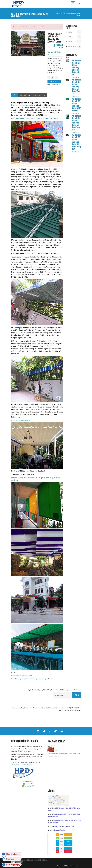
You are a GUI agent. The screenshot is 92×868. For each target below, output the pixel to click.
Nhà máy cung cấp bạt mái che (23, 105)
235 (68, 838)
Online (62, 835)
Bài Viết (73, 866)
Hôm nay (62, 838)
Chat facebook (12, 854)
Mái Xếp (70, 32)
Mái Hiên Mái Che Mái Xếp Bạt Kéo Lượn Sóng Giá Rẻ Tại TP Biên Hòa (76, 105)
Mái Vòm (70, 42)
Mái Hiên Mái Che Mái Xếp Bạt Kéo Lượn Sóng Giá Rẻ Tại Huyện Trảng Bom (76, 123)
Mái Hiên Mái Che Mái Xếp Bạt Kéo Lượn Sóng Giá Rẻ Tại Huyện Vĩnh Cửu (76, 87)
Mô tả (15, 95)
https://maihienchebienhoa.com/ (21, 420)
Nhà (57, 13)
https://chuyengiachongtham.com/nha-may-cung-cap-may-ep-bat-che (32, 679)
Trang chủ (59, 866)
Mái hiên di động (72, 46)
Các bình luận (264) (40, 95)
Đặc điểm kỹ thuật (25, 95)
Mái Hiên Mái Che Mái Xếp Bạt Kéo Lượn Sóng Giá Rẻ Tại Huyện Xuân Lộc (76, 67)
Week (61, 841)
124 (68, 835)
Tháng (62, 845)
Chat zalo (10, 859)
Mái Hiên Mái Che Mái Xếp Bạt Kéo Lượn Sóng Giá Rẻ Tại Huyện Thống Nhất (76, 142)
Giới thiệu (66, 866)
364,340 (68, 851)
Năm (62, 848)
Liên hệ (79, 866)
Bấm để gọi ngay (13, 865)
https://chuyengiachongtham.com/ (22, 676)
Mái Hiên (70, 37)
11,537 (68, 845)
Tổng (62, 851)
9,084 (68, 841)
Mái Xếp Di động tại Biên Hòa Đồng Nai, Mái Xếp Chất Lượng (35, 118)
